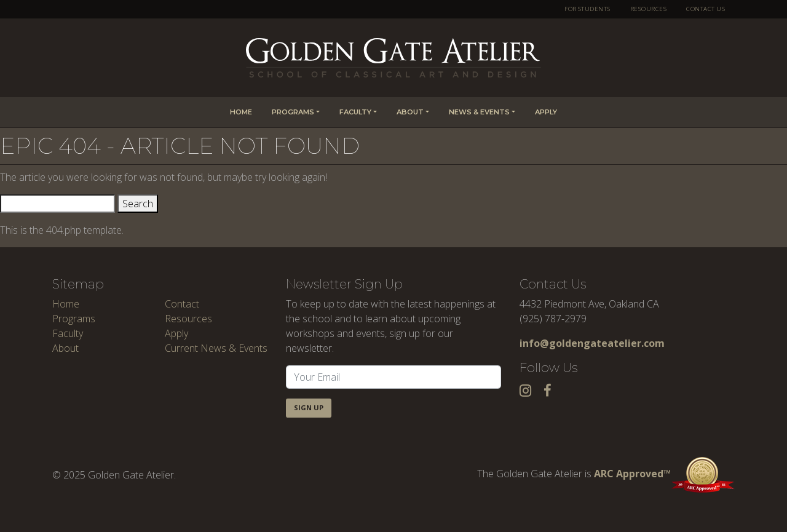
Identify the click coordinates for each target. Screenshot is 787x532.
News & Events (479, 112)
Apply (546, 112)
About (410, 112)
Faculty (355, 112)
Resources (648, 9)
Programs (293, 112)
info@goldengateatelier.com (592, 343)
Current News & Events (216, 348)
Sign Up (309, 407)
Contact (182, 304)
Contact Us (706, 9)
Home (241, 112)
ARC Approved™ (664, 474)
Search (138, 204)
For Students (587, 9)
